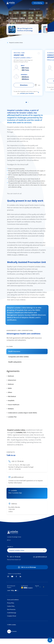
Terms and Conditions (13, 600)
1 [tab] (26, 102)
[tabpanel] (28, 73)
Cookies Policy (11, 606)
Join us (9, 540)
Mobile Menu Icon (46, 3)
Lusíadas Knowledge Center (14, 537)
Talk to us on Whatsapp (28, 567)
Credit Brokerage (12, 613)
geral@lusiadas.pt (41, 557)
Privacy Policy (11, 603)
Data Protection (11, 609)
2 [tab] (28, 102)
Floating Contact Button (50, 640)
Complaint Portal (12, 616)
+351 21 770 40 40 (15, 557)
